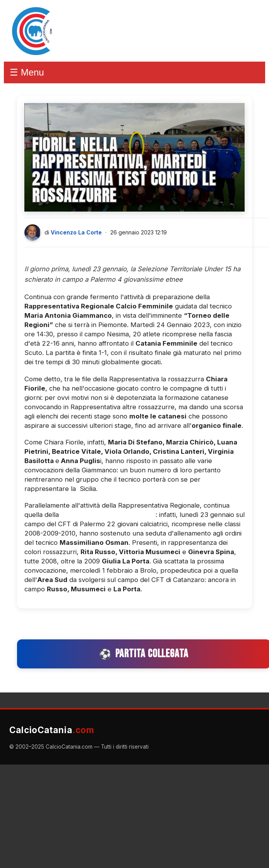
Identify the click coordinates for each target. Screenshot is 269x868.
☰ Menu (27, 72)
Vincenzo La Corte (76, 232)
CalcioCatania (52, 730)
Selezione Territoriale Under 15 (108, 515)
